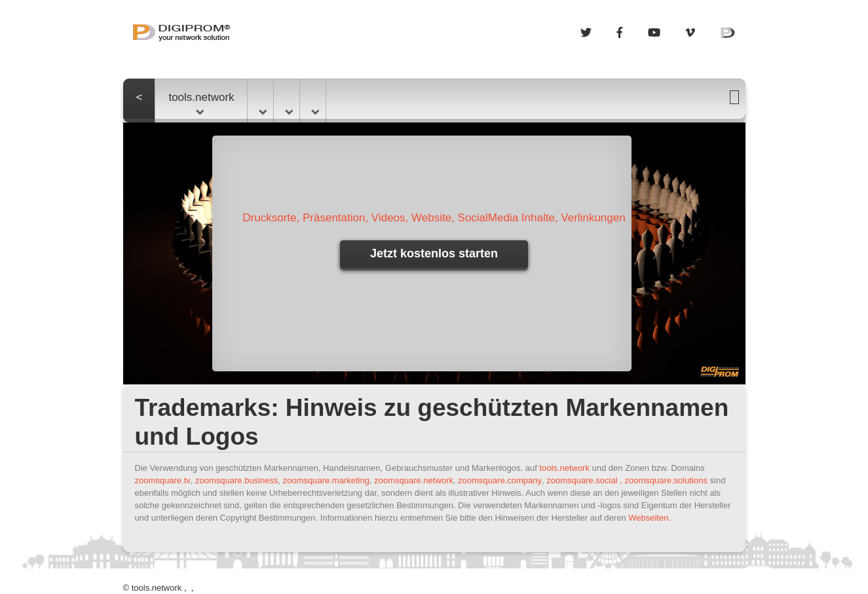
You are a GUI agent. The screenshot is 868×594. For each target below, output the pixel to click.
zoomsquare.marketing (326, 480)
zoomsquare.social (582, 480)
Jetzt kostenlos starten (434, 253)
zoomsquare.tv (163, 480)
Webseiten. (650, 518)
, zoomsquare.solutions (664, 480)
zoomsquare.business (236, 480)
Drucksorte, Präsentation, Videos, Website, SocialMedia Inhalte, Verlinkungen (434, 218)
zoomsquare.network (414, 480)
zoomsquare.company (500, 480)
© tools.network (153, 588)
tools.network (201, 103)
